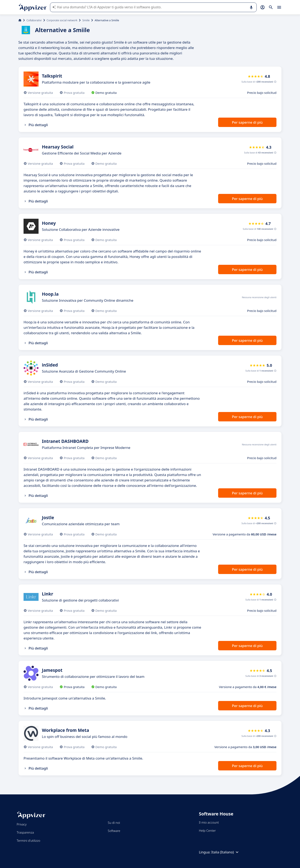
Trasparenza (25, 832)
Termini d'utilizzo (28, 840)
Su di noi (114, 823)
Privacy (22, 824)
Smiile (86, 20)
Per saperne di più (247, 122)
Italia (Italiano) (225, 852)
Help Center (207, 830)
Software (114, 831)
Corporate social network (62, 20)
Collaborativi (34, 20)
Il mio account (209, 822)
